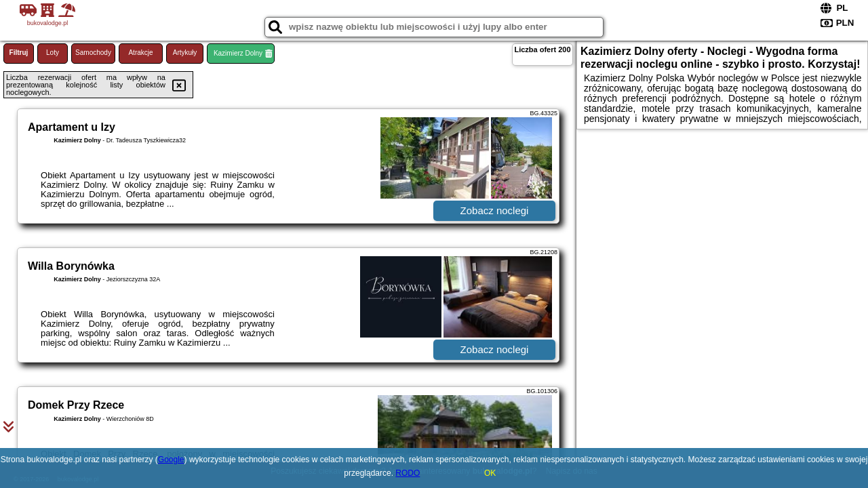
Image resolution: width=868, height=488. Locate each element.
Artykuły (185, 53)
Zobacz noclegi (495, 210)
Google (171, 460)
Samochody (93, 53)
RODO (408, 473)
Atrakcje (140, 53)
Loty (53, 53)
